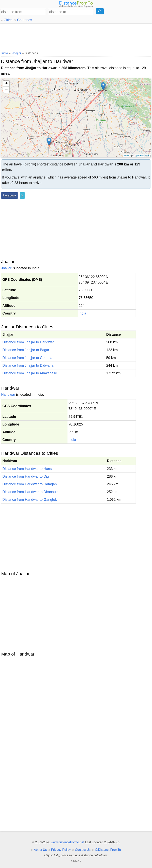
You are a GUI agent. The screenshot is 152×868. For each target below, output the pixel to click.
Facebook (9, 195)
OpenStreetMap (142, 156)
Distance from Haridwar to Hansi (27, 469)
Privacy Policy (61, 850)
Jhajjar (6, 268)
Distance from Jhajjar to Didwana (28, 365)
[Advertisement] (76, 37)
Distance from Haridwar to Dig (26, 476)
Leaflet (127, 156)
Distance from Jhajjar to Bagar (26, 350)
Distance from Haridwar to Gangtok (30, 500)
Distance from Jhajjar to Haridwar (28, 342)
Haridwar (8, 395)
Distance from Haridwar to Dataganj (30, 484)
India (83, 313)
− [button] (6, 90)
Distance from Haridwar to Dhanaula (30, 492)
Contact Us (83, 850)
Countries (24, 20)
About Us (40, 850)
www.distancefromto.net (67, 842)
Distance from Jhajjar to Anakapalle (30, 373)
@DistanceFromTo (108, 850)
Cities (8, 20)
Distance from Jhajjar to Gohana (27, 358)
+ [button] (6, 84)
